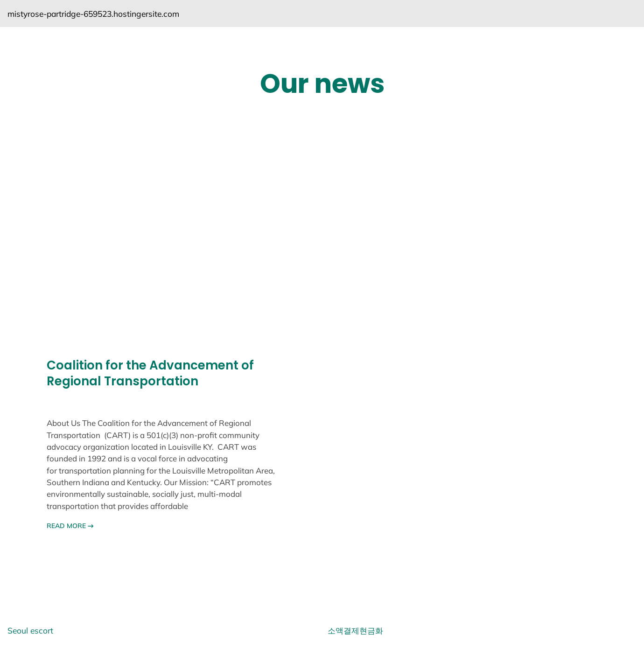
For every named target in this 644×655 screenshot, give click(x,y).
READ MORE (70, 526)
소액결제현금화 (355, 630)
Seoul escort (30, 630)
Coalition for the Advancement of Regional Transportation (150, 374)
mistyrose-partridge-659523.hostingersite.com (93, 14)
